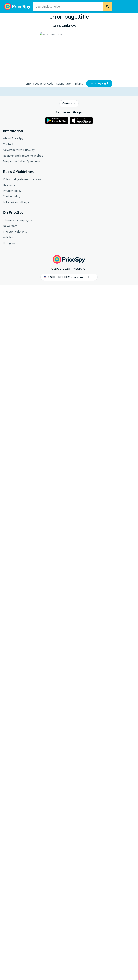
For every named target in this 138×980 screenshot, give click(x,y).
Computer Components (60, 19)
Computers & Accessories (29, 19)
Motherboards (85, 19)
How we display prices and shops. (69, 190)
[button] (15, 93)
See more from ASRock (18, 585)
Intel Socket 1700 (54, 570)
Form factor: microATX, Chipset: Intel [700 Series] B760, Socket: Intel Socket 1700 (102, 44)
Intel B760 (50, 543)
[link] (26, 654)
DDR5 (47, 563)
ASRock (49, 530)
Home (8, 19)
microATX (50, 550)
